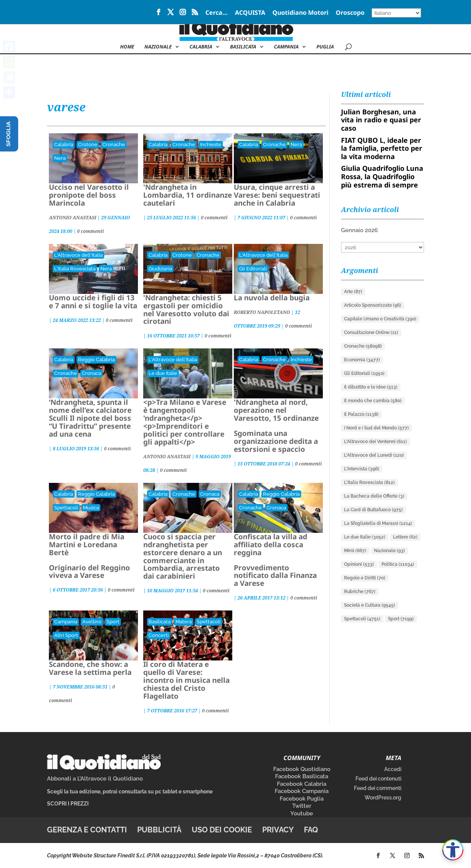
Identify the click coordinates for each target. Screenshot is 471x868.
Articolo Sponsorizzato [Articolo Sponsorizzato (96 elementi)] (373, 305)
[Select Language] (396, 13)
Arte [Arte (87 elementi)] (353, 292)
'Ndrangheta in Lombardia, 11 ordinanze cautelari (188, 195)
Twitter (302, 806)
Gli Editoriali (253, 269)
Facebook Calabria (302, 784)
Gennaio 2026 (359, 230)
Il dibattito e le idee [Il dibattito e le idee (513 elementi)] (371, 387)
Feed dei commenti (378, 788)
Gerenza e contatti (87, 830)
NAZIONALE (158, 47)
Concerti (159, 635)
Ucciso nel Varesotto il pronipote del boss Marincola (89, 195)
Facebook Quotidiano (302, 769)
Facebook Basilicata (302, 776)
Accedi (393, 769)
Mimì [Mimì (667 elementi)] (355, 551)
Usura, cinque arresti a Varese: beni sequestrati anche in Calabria (277, 195)
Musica (91, 508)
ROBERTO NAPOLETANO (262, 312)
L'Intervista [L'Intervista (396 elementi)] (362, 469)
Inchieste (211, 144)
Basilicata (243, 47)
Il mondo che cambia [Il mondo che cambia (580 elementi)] (373, 401)
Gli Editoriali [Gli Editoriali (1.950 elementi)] (364, 373)
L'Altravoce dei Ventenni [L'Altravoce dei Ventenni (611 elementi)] (376, 442)
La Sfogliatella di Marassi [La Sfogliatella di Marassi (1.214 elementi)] (378, 523)
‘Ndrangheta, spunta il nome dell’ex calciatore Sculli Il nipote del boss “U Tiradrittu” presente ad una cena (90, 418)
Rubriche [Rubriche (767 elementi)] (360, 592)
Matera (184, 622)
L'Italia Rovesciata (75, 269)
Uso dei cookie (222, 830)
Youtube (302, 813)
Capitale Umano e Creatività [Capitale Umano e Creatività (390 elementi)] (380, 319)
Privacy (278, 830)
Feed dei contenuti (378, 779)
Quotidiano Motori (300, 13)
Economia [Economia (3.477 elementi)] (362, 360)
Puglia (325, 47)
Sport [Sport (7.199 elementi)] (401, 619)
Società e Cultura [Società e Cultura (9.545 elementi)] (370, 605)
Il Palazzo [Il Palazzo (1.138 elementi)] (361, 414)
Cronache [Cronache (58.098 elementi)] (363, 346)
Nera (60, 158)
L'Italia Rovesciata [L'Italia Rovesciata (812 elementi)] (369, 482)
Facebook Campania (302, 791)
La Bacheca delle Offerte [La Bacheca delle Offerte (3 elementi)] (374, 496)
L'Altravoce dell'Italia (78, 255)
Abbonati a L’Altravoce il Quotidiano (95, 779)
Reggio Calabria (96, 360)
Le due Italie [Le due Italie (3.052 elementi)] (365, 537)
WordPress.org (383, 798)
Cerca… (217, 13)
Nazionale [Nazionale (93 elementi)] (390, 551)
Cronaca (92, 373)
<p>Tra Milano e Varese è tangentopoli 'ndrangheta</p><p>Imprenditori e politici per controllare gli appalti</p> (185, 422)
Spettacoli (66, 508)
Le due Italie (163, 373)
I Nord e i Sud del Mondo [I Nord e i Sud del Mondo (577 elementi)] (376, 428)
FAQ (311, 830)
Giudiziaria (160, 269)
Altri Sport (66, 635)
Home (127, 47)
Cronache (114, 144)
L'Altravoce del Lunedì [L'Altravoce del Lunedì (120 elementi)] (374, 455)
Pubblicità (159, 830)
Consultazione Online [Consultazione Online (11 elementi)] (371, 333)
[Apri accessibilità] (453, 850)
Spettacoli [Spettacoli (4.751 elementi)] (362, 619)
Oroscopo (350, 13)
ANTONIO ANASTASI (73, 218)
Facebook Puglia (302, 799)
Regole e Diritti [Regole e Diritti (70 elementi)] (365, 578)
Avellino (92, 622)
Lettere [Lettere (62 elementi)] (405, 537)
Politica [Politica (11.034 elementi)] (398, 564)
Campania (286, 47)
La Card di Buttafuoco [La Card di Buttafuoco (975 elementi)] (373, 510)
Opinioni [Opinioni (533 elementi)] (359, 564)
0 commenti (90, 231)
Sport (113, 622)
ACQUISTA (250, 13)
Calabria (201, 47)
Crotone (88, 144)
